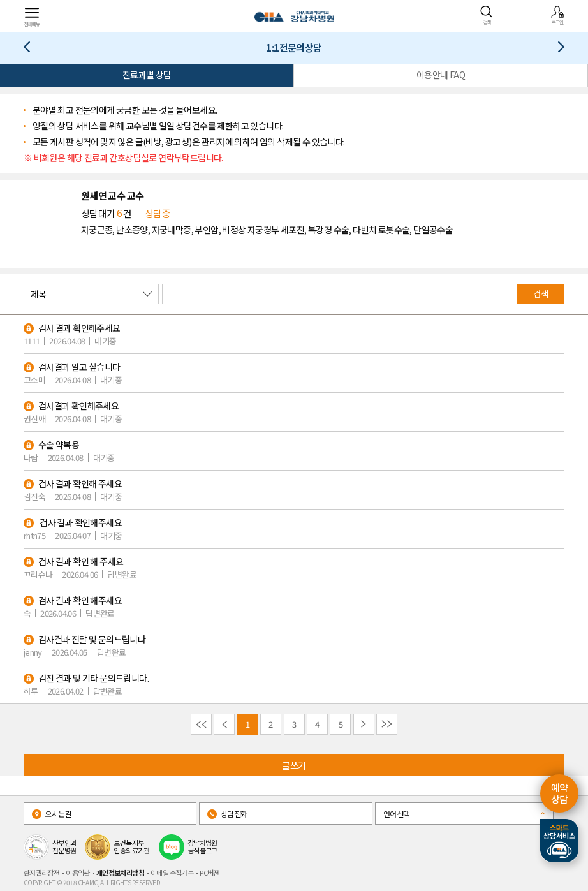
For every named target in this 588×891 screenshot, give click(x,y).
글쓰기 (294, 765)
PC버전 (209, 873)
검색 (487, 15)
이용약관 (78, 873)
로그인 (557, 15)
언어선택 (397, 814)
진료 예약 (32, 49)
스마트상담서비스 (559, 841)
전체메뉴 (32, 16)
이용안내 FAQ (441, 75)
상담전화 (227, 814)
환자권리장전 (41, 873)
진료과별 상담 (147, 75)
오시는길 (52, 814)
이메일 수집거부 (172, 873)
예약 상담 (560, 793)
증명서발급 (556, 49)
